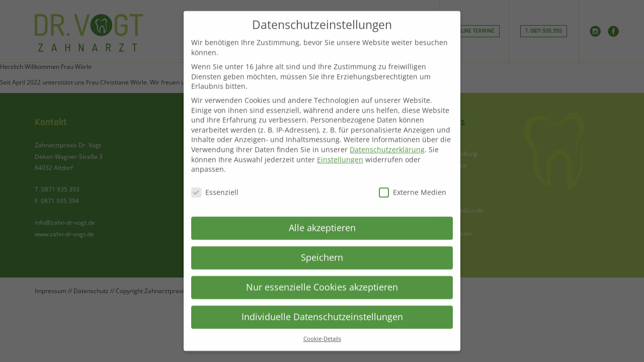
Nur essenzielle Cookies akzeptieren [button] (322, 277)
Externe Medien (413, 182)
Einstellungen (340, 150)
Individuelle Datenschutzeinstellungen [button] (322, 307)
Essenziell (215, 182)
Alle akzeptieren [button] (322, 218)
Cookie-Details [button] (322, 329)
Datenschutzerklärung (387, 140)
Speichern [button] (322, 247)
